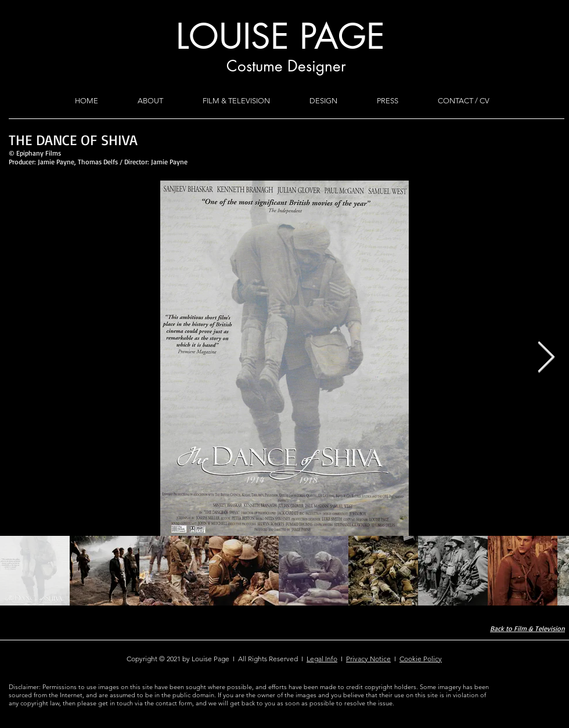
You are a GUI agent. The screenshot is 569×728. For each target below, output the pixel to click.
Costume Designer (286, 66)
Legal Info (322, 659)
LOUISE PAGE (280, 36)
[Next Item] (546, 358)
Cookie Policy (421, 659)
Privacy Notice (368, 659)
